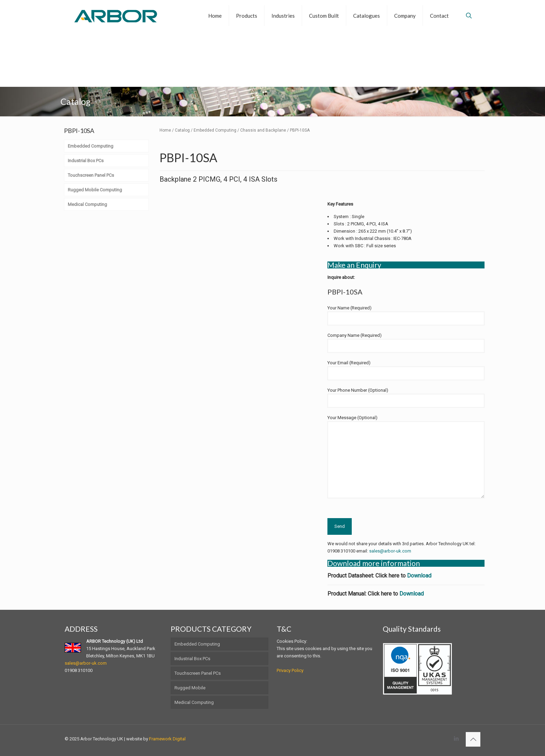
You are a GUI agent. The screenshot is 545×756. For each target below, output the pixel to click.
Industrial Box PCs (192, 659)
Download (419, 576)
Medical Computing (194, 702)
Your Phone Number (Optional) (406, 398)
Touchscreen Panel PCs (198, 673)
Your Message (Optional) (406, 457)
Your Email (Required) (406, 370)
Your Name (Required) (406, 315)
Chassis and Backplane (263, 130)
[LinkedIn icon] (456, 739)
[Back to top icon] (473, 739)
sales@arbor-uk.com (390, 551)
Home (165, 130)
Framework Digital (167, 739)
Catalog (182, 130)
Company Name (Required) (406, 343)
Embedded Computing (215, 130)
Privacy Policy (290, 670)
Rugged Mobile (190, 688)
